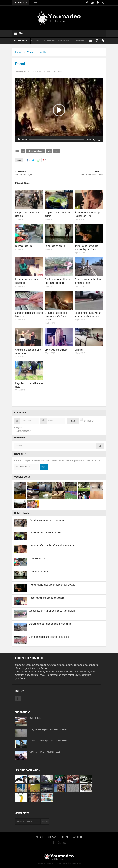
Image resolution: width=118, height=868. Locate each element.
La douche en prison (55, 246)
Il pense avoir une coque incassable (46, 598)
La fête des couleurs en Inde (62, 40)
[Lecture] (19, 139)
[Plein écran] (99, 139)
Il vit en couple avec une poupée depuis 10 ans (86, 248)
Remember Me (89, 421)
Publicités (46, 72)
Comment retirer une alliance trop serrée (49, 637)
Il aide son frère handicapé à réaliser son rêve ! (89, 214)
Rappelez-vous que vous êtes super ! (47, 520)
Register (19, 428)
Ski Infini (79, 350)
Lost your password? (23, 431)
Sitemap (52, 837)
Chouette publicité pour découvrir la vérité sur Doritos (56, 316)
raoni (56, 151)
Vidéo (30, 52)
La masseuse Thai (24, 246)
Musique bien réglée (37, 173)
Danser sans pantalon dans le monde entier (88, 281)
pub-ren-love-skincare (35, 151)
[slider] (56, 139)
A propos (78, 837)
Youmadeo (20, 665)
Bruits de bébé (36, 718)
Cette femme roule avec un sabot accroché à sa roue (88, 315)
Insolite (42, 52)
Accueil (40, 837)
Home (18, 52)
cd (23, 151)
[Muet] (94, 139)
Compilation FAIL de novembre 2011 (45, 752)
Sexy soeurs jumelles (35, 40)
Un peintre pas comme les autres (45, 532)
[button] (59, 110)
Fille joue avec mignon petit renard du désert (48, 730)
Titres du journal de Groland (81, 173)
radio (49, 151)
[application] (59, 110)
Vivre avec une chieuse (56, 350)
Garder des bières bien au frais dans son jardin (58, 281)
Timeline (65, 837)
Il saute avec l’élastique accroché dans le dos (48, 741)
